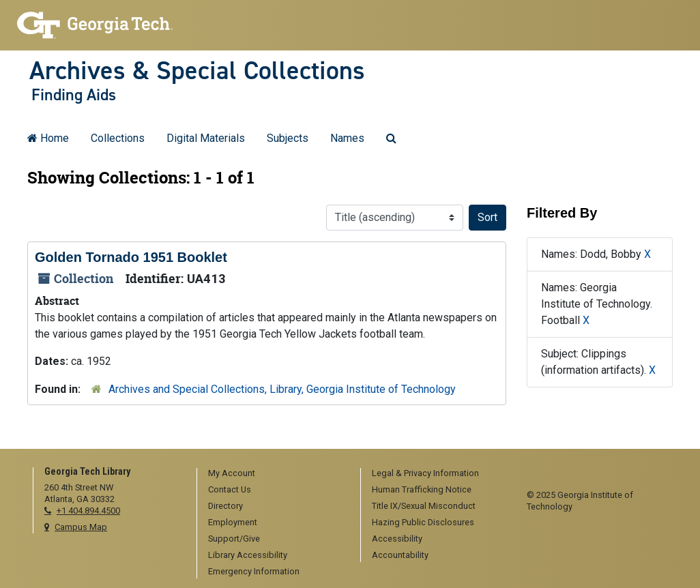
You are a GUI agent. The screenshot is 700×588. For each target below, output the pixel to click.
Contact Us (230, 489)
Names (347, 138)
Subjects (288, 138)
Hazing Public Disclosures (423, 522)
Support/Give (234, 539)
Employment (233, 522)
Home (48, 138)
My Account (232, 473)
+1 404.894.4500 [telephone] (88, 511)
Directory (225, 506)
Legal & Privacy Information (425, 473)
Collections (118, 138)
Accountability (400, 555)
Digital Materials (206, 138)
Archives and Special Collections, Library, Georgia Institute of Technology (282, 389)
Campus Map (81, 527)
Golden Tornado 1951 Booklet (131, 257)
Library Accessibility (248, 555)
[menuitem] (274, 474)
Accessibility (397, 539)
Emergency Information (254, 571)
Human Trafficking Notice (422, 489)
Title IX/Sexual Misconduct (424, 506)
